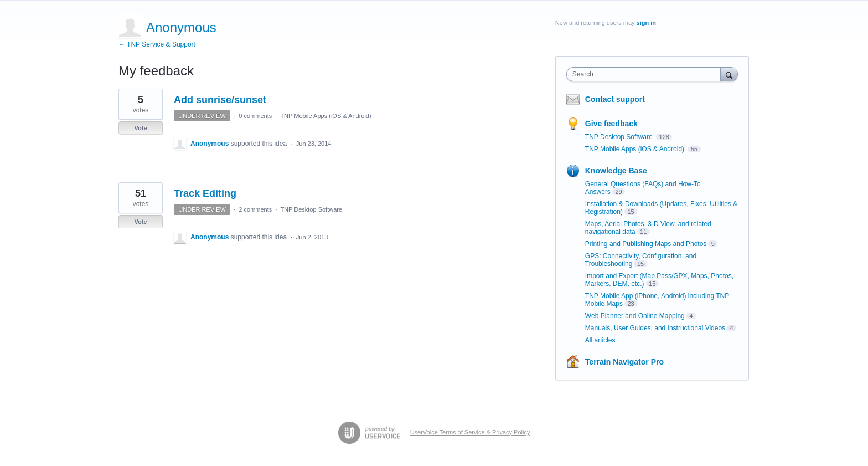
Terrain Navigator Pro (624, 362)
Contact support (615, 99)
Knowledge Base (616, 171)
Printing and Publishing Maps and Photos (646, 244)
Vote (140, 128)
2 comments (255, 209)
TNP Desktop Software (311, 209)
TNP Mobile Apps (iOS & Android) (325, 116)
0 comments (255, 116)
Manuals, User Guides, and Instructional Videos (655, 328)
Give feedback (611, 124)
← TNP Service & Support (157, 44)
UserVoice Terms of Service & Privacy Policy (470, 432)
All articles (600, 340)
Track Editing (205, 193)
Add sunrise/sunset (220, 100)
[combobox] (646, 74)
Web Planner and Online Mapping (635, 316)
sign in (646, 23)
